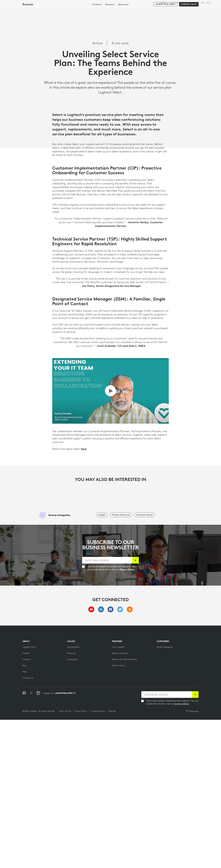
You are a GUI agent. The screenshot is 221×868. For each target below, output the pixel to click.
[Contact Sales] (189, 18)
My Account (208, 10)
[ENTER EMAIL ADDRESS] (107, 708)
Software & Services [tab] (68, 9)
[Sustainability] (73, 795)
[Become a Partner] (120, 801)
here (84, 597)
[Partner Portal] (118, 814)
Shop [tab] (46, 9)
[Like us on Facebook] (24, 841)
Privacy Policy (81, 859)
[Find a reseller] (118, 795)
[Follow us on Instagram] (38, 841)
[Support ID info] (75, 841)
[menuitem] (97, 18)
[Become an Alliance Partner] (125, 808)
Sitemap (112, 859)
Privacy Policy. (127, 718)
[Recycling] (72, 801)
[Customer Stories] (145, 663)
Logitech (163, 3)
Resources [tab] (92, 9)
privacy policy (182, 852)
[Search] (192, 10)
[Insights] (102, 663)
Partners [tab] (110, 9)
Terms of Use (65, 859)
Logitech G (174, 3)
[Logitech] (25, 9)
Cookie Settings (98, 859)
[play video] (110, 539)
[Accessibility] (73, 808)
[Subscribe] (136, 708)
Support (195, 3)
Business (186, 3)
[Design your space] (165, 18)
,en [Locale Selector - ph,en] (208, 3)
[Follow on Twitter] (31, 841)
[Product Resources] (121, 663)
